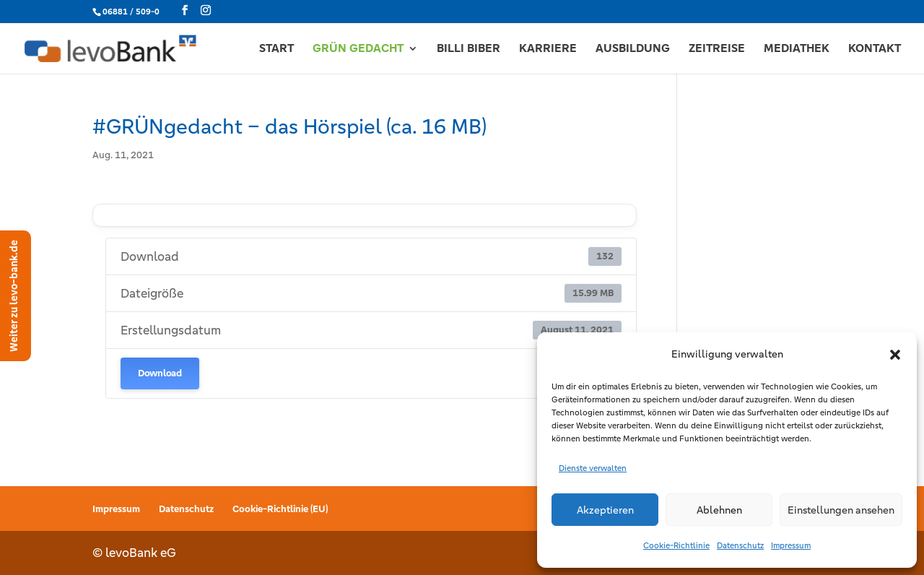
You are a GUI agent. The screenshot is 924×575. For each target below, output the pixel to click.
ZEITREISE (717, 49)
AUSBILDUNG (633, 49)
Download (160, 373)
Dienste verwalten (593, 468)
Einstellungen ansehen (841, 510)
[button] (895, 355)
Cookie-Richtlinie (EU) (280, 509)
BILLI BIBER (468, 49)
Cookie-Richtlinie (676, 545)
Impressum (791, 545)
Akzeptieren (605, 510)
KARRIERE (548, 49)
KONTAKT (875, 49)
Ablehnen (719, 510)
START (276, 49)
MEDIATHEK (797, 49)
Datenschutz (740, 545)
